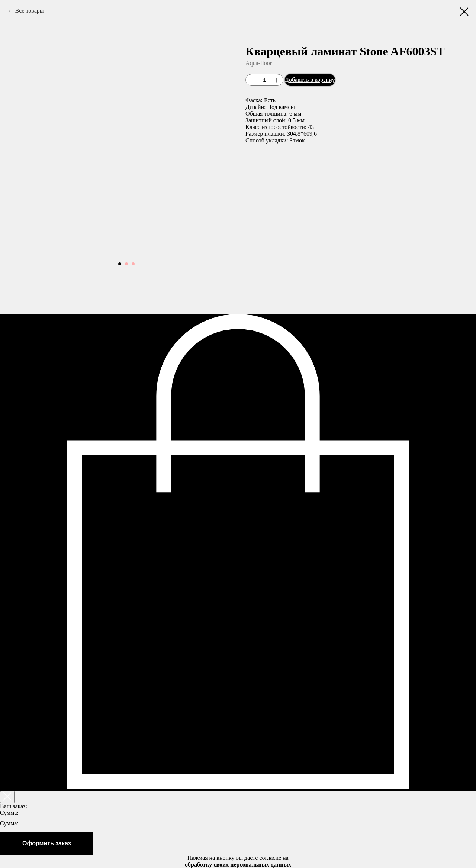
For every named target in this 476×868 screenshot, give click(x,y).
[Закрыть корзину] (7, 797)
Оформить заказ (47, 843)
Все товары (29, 11)
